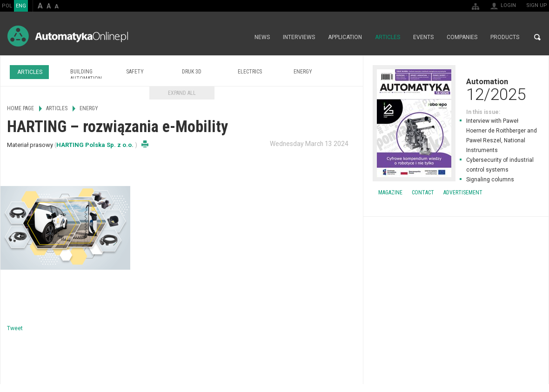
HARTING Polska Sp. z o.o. (96, 145)
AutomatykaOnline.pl (68, 36)
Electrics (250, 72)
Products (505, 37)
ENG (21, 6)
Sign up (537, 5)
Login (508, 5)
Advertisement (463, 193)
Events (423, 37)
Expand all (182, 93)
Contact (423, 193)
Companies (462, 37)
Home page (238, 37)
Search (537, 37)
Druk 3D (192, 72)
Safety (135, 72)
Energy (303, 72)
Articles (388, 37)
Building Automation (86, 75)
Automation (456, 89)
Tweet (15, 328)
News (262, 37)
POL (7, 6)
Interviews (299, 37)
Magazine (390, 193)
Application (345, 37)
